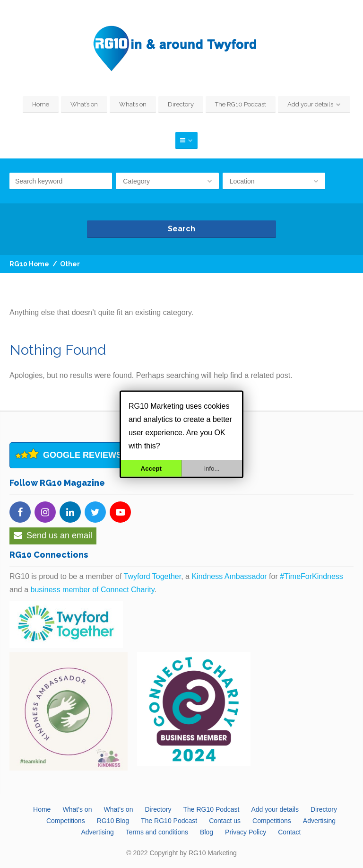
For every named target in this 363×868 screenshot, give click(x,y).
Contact (289, 832)
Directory (181, 104)
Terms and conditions (157, 832)
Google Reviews (82, 455)
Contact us (225, 821)
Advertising (319, 821)
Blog (207, 832)
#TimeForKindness (311, 576)
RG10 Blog (113, 821)
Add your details (310, 104)
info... (212, 468)
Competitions (66, 821)
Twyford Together (153, 576)
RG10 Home (29, 264)
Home (41, 104)
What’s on (84, 104)
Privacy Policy (246, 832)
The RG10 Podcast (241, 104)
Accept (151, 468)
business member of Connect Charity (92, 590)
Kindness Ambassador (229, 576)
